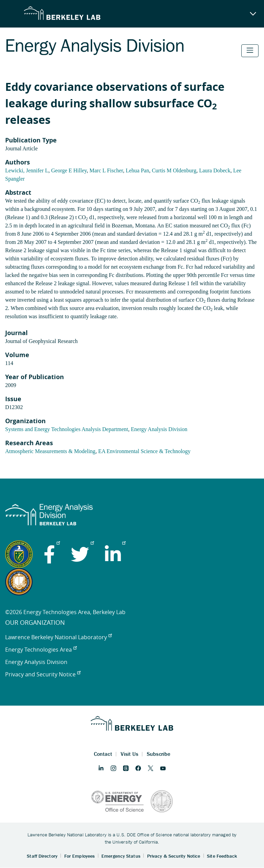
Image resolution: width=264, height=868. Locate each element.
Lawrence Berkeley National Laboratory (58, 637)
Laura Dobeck (215, 170)
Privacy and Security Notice (43, 674)
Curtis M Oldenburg (174, 170)
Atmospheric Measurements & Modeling (50, 451)
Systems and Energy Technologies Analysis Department (67, 429)
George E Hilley (69, 170)
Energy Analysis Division (159, 429)
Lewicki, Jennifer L (27, 170)
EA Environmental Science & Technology (145, 451)
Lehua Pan (137, 170)
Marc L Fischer (106, 170)
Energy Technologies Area (41, 650)
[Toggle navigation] (250, 51)
